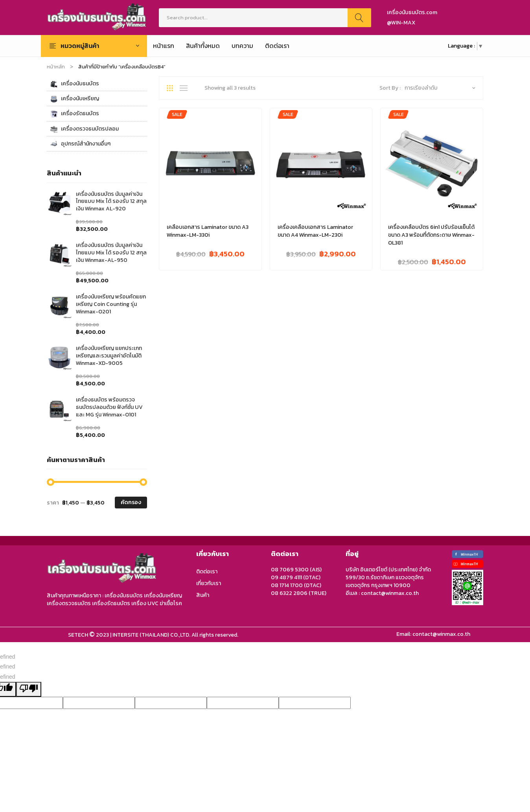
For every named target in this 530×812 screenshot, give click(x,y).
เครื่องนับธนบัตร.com (412, 12)
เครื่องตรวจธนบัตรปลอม (84, 129)
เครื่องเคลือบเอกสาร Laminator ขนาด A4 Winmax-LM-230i (315, 231)
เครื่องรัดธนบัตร (75, 114)
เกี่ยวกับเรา (209, 583)
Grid (173, 88)
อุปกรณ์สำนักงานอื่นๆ (80, 144)
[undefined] (29, 689)
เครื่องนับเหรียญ (75, 99)
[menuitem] (164, 46)
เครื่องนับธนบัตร (75, 84)
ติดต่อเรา (207, 572)
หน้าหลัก (56, 67)
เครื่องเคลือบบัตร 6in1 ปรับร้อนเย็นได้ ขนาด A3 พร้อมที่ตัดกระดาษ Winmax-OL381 (431, 235)
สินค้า (203, 595)
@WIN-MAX (401, 23)
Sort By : (390, 88)
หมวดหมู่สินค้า (80, 46)
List (186, 88)
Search (359, 18)
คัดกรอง (131, 502)
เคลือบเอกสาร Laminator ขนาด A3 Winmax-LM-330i (208, 231)
